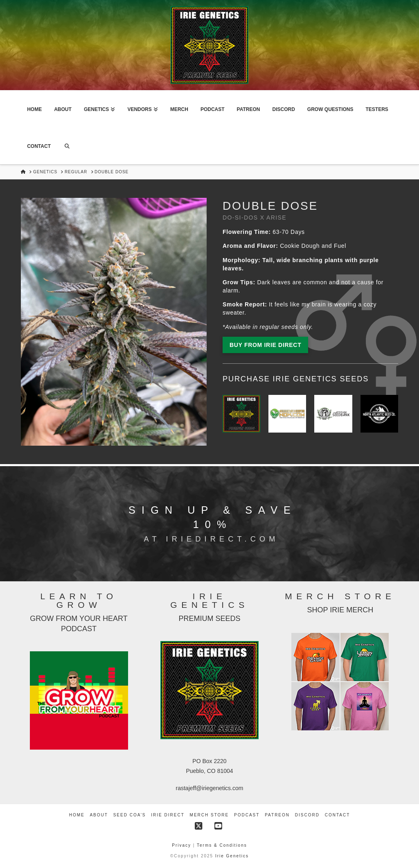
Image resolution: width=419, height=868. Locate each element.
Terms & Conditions (222, 845)
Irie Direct (168, 815)
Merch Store (209, 815)
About (99, 815)
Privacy (182, 845)
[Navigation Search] (67, 146)
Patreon (277, 815)
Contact (338, 815)
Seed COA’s (130, 815)
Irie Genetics (232, 856)
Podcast (247, 815)
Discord (307, 815)
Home (77, 815)
